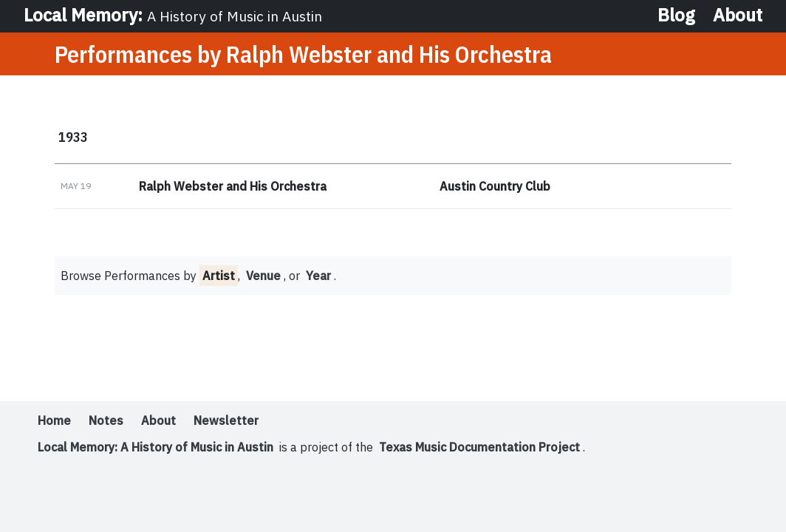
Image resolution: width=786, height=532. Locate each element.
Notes (106, 420)
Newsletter (226, 420)
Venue (263, 276)
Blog (676, 15)
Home (54, 420)
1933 (73, 137)
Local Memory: (173, 15)
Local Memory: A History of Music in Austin (156, 447)
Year (318, 276)
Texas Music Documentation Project (479, 447)
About (738, 15)
